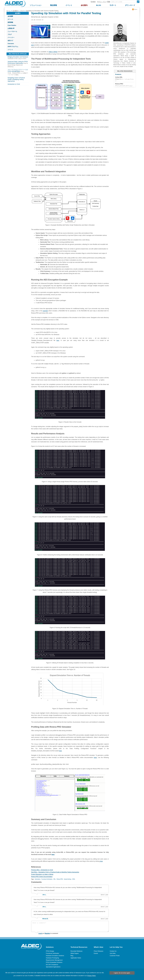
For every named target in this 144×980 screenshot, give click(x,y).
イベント (10, 50)
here (58, 340)
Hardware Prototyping (52, 958)
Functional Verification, (47, 879)
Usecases (11, 44)
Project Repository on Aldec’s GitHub (42, 874)
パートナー (11, 37)
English (93, 2)
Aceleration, (38, 879)
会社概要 (10, 16)
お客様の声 (11, 28)
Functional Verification (52, 953)
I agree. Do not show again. (122, 973)
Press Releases (99, 951)
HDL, (55, 879)
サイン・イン (102, 2)
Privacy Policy (91, 976)
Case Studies (12, 25)
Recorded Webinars (76, 951)
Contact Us (113, 951)
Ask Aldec (113, 953)
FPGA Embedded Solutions (54, 962)
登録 (109, 2)
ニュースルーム (12, 31)
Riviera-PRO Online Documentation (42, 877)
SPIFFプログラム (13, 47)
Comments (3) (39, 20)
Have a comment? (70, 926)
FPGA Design (50, 951)
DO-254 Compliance (52, 965)
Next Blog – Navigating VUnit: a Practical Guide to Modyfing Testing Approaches (55, 872)
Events (96, 953)
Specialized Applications (53, 967)
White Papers (75, 953)
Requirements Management (54, 960)
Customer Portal (115, 956)
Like (32, 20)
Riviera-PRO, (60, 879)
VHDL (74, 879)
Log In (40, 933)
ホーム (8, 11)
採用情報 (10, 22)
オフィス (10, 19)
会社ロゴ (10, 41)
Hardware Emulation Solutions (55, 956)
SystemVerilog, (68, 879)
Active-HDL (119, 77)
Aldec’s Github (53, 52)
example (45, 311)
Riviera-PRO (119, 84)
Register (47, 933)
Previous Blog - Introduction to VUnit (42, 870)
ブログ (10, 34)
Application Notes (76, 958)
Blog (72, 956)
